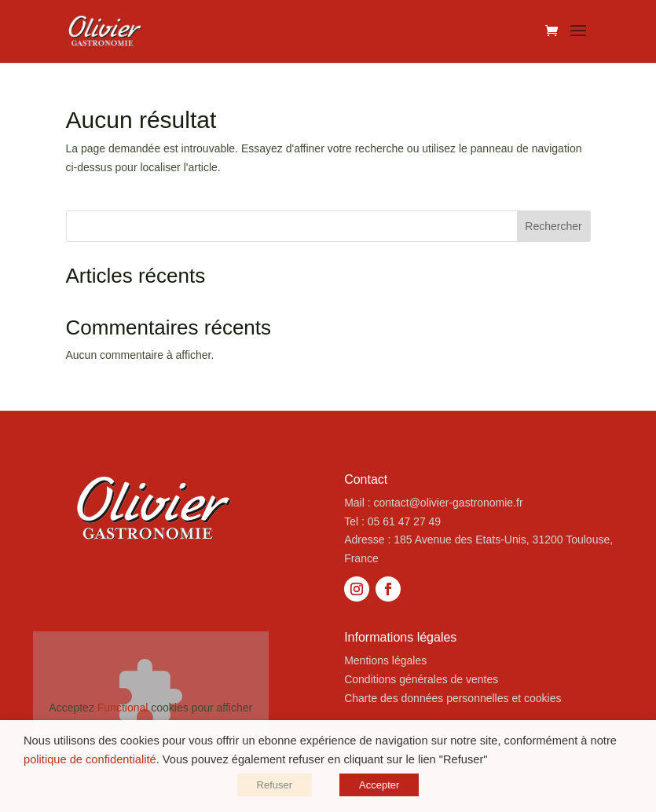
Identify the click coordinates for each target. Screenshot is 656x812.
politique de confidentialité (90, 759)
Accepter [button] (379, 785)
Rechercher (553, 226)
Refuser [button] (275, 785)
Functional (123, 708)
